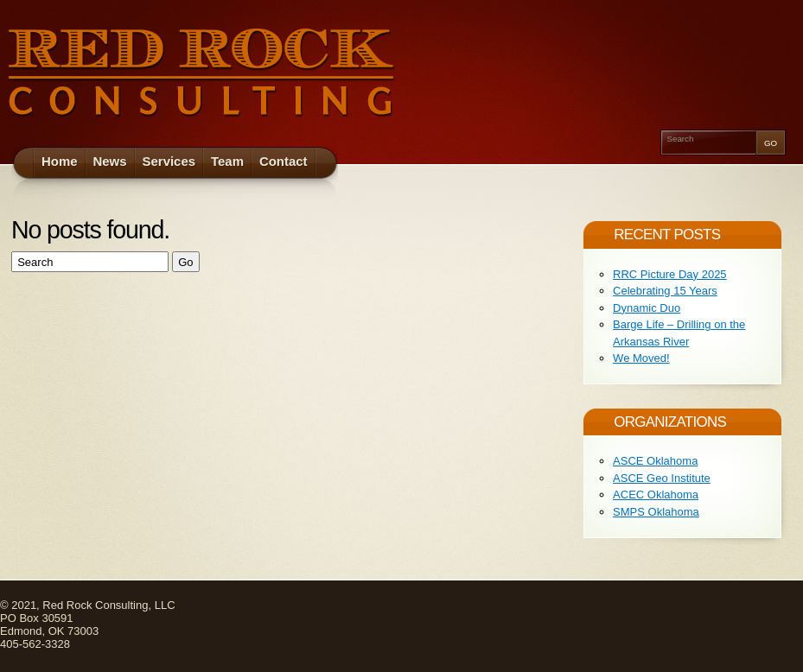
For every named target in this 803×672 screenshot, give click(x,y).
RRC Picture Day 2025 (670, 274)
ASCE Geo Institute (662, 478)
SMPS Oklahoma (656, 512)
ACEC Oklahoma (656, 494)
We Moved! (641, 358)
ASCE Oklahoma (655, 461)
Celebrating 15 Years (665, 291)
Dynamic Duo (647, 308)
